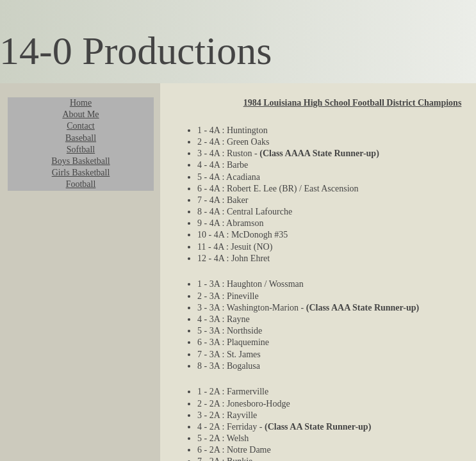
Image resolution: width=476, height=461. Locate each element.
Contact (81, 126)
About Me (80, 114)
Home (81, 103)
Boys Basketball (80, 161)
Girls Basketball (81, 173)
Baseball (81, 138)
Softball (81, 150)
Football (81, 184)
